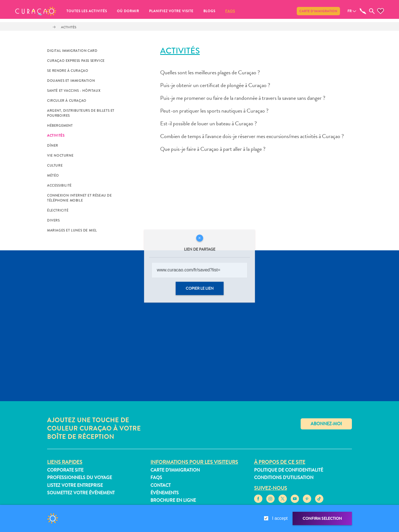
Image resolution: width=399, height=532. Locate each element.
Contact (161, 485)
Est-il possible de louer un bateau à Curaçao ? (209, 123)
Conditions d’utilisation (284, 478)
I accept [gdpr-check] (280, 518)
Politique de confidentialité (289, 470)
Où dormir (128, 11)
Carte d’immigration (318, 11)
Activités (69, 27)
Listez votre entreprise (75, 485)
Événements (165, 493)
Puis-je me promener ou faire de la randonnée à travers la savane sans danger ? (243, 98)
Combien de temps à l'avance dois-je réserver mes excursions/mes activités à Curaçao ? (252, 136)
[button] (36, 11)
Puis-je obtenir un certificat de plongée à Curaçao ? (215, 85)
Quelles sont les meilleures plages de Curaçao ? (210, 72)
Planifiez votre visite (171, 11)
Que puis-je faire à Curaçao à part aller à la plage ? (213, 149)
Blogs (209, 11)
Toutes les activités (87, 11)
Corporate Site (65, 470)
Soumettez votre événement (81, 493)
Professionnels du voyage (80, 478)
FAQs (230, 11)
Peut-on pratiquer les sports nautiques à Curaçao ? (214, 111)
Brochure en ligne (173, 500)
